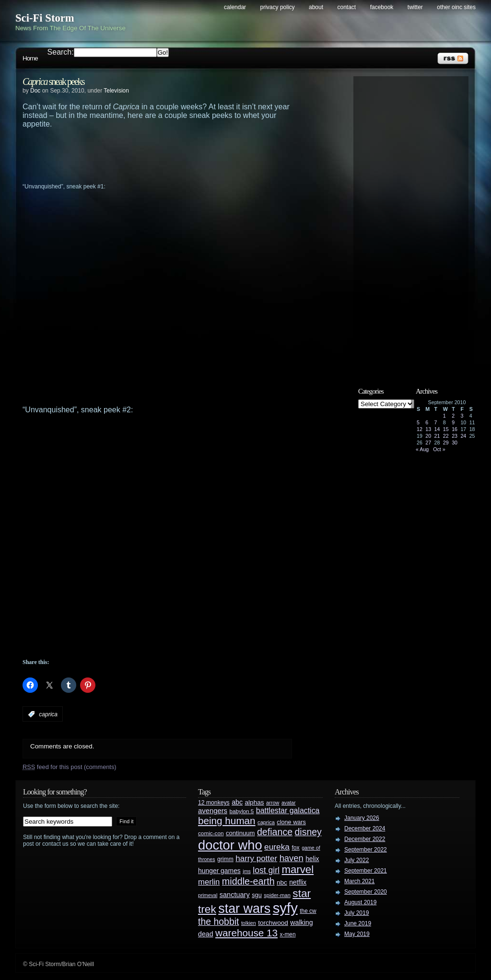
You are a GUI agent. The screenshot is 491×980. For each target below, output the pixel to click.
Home (30, 58)
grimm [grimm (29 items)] (225, 859)
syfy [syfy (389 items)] (285, 908)
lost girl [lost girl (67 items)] (266, 870)
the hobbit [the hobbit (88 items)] (218, 922)
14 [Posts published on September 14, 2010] (437, 429)
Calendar (235, 7)
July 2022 (357, 860)
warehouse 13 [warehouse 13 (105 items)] (246, 933)
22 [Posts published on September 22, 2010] (446, 436)
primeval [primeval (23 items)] (208, 895)
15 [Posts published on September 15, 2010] (446, 429)
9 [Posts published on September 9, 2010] (453, 422)
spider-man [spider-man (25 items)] (277, 895)
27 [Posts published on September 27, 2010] (428, 443)
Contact (347, 7)
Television (116, 91)
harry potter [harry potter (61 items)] (256, 858)
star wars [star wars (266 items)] (244, 909)
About (316, 7)
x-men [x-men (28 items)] (287, 934)
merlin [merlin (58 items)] (209, 882)
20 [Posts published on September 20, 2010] (428, 436)
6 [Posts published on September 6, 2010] (427, 422)
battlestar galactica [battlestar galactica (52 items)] (288, 811)
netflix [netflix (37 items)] (298, 882)
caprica (48, 714)
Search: (61, 52)
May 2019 (357, 934)
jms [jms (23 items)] (247, 871)
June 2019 (358, 923)
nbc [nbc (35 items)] (282, 882)
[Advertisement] (176, 155)
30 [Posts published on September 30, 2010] (455, 443)
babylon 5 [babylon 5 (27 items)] (241, 811)
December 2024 (365, 828)
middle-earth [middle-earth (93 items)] (248, 881)
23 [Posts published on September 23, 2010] (455, 436)
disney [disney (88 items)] (308, 832)
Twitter (415, 7)
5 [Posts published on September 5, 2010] (418, 422)
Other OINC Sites (456, 7)
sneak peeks (53, 82)
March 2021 (359, 881)
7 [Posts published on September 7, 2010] (436, 422)
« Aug (422, 449)
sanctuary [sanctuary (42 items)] (235, 895)
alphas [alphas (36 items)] (255, 802)
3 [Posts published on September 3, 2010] (462, 416)
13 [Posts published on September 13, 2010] (428, 429)
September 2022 (366, 850)
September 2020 (366, 892)
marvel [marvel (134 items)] (298, 869)
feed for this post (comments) (70, 767)
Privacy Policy (278, 7)
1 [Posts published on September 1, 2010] (444, 416)
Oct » (439, 449)
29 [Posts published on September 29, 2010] (446, 443)
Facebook (382, 7)
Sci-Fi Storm (45, 18)
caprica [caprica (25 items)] (266, 822)
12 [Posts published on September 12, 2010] (420, 429)
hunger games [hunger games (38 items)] (219, 871)
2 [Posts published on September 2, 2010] (453, 416)
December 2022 (365, 839)
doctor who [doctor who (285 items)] (230, 845)
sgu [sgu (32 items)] (257, 895)
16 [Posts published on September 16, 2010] (455, 429)
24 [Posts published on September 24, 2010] (463, 436)
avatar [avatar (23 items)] (289, 803)
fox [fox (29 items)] (295, 848)
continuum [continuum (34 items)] (240, 833)
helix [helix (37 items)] (312, 859)
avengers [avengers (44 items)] (213, 811)
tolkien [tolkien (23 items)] (249, 923)
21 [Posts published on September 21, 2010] (437, 436)
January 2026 (362, 818)
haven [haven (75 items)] (292, 858)
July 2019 (357, 913)
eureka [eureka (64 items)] (277, 847)
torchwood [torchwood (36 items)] (273, 923)
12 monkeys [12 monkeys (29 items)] (214, 803)
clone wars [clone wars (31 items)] (291, 822)
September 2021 (366, 871)
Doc (35, 91)
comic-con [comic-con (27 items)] (211, 833)
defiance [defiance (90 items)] (275, 832)
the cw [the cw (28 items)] (308, 911)
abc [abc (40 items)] (237, 802)
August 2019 (360, 902)
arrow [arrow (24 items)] (273, 803)
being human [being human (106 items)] (227, 821)
